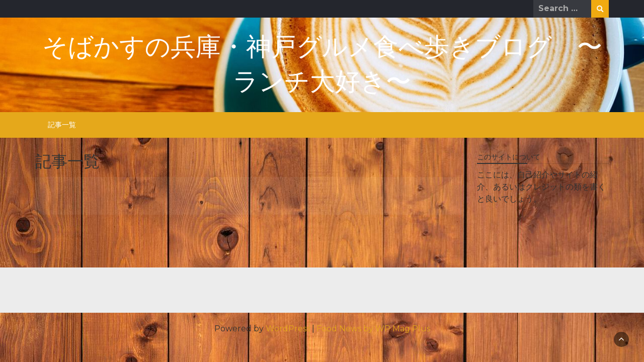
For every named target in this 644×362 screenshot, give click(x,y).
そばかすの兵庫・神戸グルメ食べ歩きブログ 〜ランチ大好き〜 (322, 65)
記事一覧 (62, 125)
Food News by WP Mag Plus (373, 329)
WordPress (288, 329)
